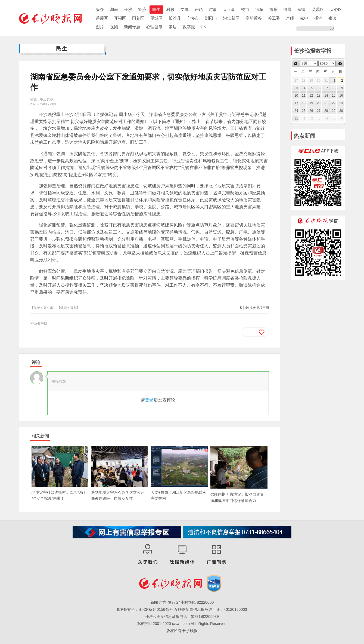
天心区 (336, 9)
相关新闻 (40, 436)
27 (319, 111)
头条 (100, 9)
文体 (185, 9)
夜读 (332, 18)
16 (341, 96)
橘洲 (318, 18)
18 (304, 103)
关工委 (274, 18)
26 (311, 111)
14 (326, 96)
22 (334, 103)
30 (341, 111)
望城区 (156, 18)
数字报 (189, 27)
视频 (114, 27)
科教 (170, 9)
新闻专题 (132, 27)
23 (341, 103)
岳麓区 (102, 18)
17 (296, 103)
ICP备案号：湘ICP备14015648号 (145, 609)
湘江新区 (231, 18)
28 (326, 111)
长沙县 (175, 18)
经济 (142, 9)
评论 (199, 9)
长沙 (128, 9)
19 (311, 103)
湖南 (114, 9)
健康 (288, 9)
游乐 (273, 9)
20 (319, 103)
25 (304, 111)
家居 (173, 27)
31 (296, 118)
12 (311, 96)
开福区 (120, 18)
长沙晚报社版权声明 (254, 308)
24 (296, 111)
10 (296, 96)
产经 (290, 18)
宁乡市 (193, 18)
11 (304, 96)
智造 (302, 9)
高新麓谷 (254, 18)
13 (319, 96)
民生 (156, 9)
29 (334, 111)
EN (204, 27)
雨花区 (138, 18)
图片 (100, 27)
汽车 (259, 9)
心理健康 (154, 27)
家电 (304, 18)
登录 (149, 400)
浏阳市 (211, 18)
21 (326, 103)
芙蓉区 (318, 9)
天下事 (229, 9)
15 (334, 96)
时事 (213, 9)
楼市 (245, 9)
